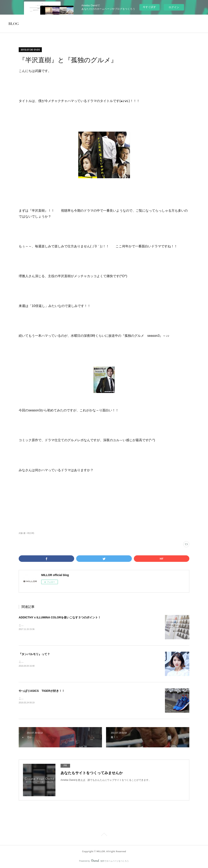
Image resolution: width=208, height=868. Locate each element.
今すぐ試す (149, 7)
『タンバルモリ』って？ (34, 654)
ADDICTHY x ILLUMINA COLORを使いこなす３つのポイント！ (60, 617)
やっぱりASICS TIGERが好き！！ (42, 691)
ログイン (174, 7)
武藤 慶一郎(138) (26, 533)
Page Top (104, 835)
